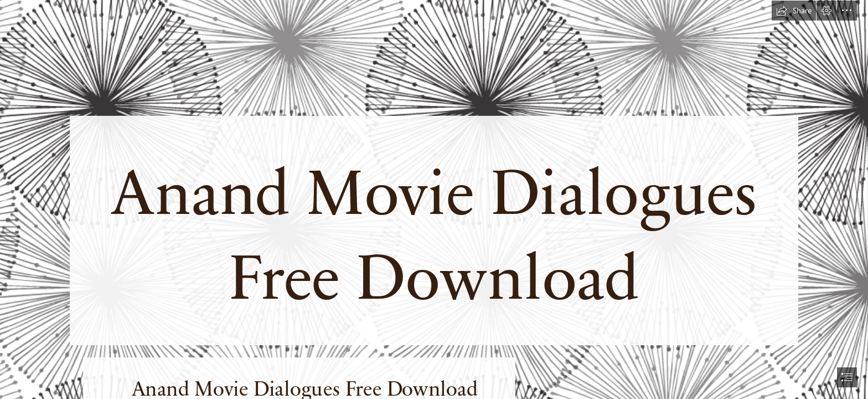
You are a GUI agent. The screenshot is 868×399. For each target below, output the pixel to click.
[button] (794, 11)
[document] (434, 199)
